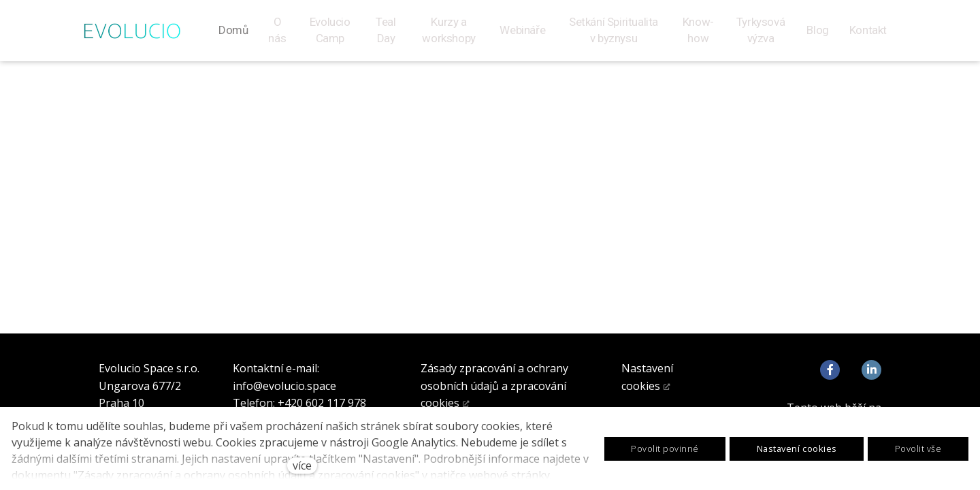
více (302, 465)
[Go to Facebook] (830, 370)
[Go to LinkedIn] (871, 370)
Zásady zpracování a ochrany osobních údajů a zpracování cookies (494, 386)
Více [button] (871, 35)
